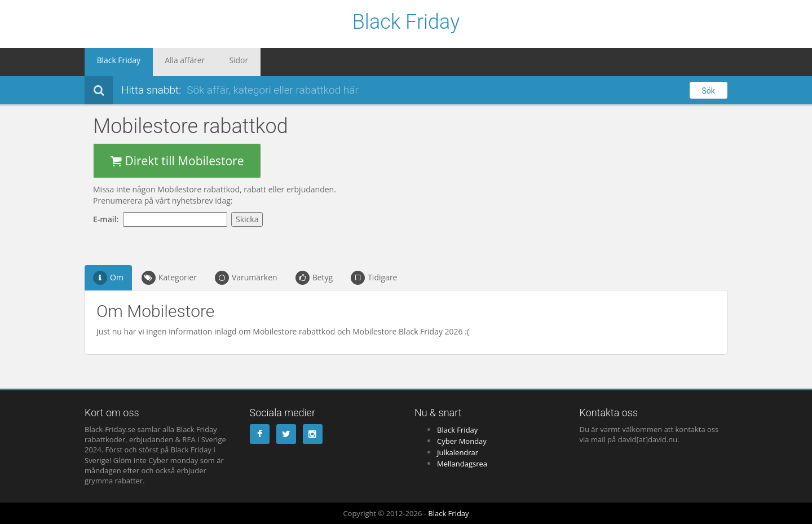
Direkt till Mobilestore (177, 161)
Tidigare (374, 278)
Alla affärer (169, 62)
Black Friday (406, 23)
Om (108, 278)
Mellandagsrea (462, 464)
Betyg (314, 278)
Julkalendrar (458, 452)
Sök (709, 91)
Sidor (214, 62)
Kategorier (169, 278)
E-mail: (108, 219)
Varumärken (246, 278)
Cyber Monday (462, 441)
